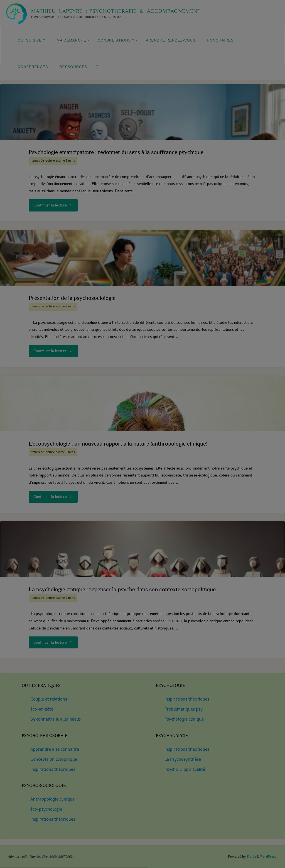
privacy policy (175, 435)
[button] (142, 467)
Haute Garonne (142, 511)
